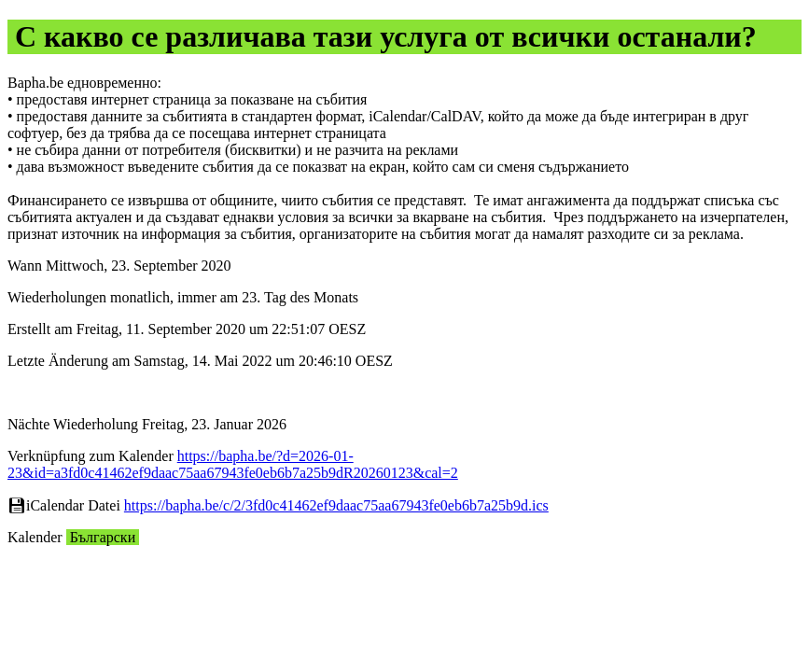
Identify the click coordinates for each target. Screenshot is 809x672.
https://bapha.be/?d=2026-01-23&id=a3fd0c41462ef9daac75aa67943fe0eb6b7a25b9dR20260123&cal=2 (233, 464)
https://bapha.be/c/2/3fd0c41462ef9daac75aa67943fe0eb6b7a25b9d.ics (336, 505)
